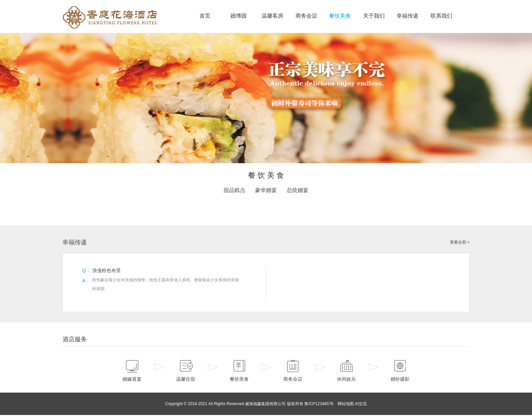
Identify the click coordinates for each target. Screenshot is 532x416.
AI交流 (361, 405)
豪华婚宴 (266, 191)
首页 (205, 17)
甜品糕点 (234, 191)
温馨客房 (272, 17)
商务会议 (306, 17)
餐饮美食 (340, 17)
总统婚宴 (298, 191)
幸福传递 (407, 17)
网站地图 (346, 405)
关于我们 (374, 17)
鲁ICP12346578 (319, 405)
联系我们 (441, 17)
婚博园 (239, 17)
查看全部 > (460, 243)
